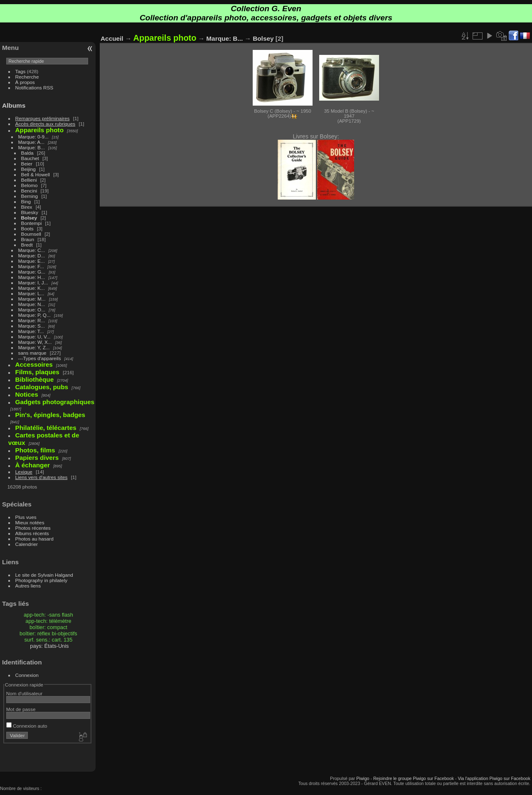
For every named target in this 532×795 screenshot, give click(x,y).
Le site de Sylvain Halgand (44, 575)
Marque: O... (32, 310)
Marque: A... (31, 142)
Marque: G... (32, 272)
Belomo (30, 185)
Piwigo (363, 778)
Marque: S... (32, 326)
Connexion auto (27, 726)
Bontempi (32, 223)
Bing (26, 201)
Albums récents (32, 533)
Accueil (112, 38)
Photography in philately (42, 580)
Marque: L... (31, 293)
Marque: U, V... (34, 337)
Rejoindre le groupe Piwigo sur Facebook (414, 778)
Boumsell (31, 234)
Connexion (27, 675)
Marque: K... (32, 288)
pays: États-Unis (49, 646)
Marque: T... (31, 331)
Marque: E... (32, 261)
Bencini (29, 191)
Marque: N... (32, 304)
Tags (21, 71)
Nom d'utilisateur (24, 693)
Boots (27, 228)
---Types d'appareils (40, 358)
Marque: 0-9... (33, 137)
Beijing (28, 169)
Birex (27, 207)
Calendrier (27, 544)
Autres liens (28, 586)
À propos (25, 82)
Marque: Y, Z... (34, 347)
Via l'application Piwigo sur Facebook (494, 778)
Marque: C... (32, 250)
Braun (28, 239)
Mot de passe (21, 709)
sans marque (32, 353)
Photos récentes (33, 528)
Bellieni (29, 180)
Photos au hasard (34, 539)
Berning (30, 196)
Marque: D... (32, 256)
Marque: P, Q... (34, 315)
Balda (27, 153)
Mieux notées (30, 522)
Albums (14, 105)
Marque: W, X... (35, 342)
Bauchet (30, 158)
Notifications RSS (34, 88)
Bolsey (29, 218)
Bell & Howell (36, 174)
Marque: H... (32, 277)
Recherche (27, 77)
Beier (27, 164)
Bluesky (30, 212)
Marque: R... (32, 320)
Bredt (27, 245)
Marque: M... (32, 299)
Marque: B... (32, 147)
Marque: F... (31, 266)
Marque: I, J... (33, 283)
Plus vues (26, 517)
